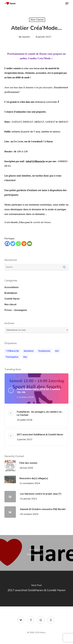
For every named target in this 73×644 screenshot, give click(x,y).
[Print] (24, 244)
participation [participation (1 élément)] (12, 357)
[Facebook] (7, 244)
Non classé (37, 20)
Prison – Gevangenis (16, 310)
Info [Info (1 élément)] (57, 351)
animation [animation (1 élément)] (29, 351)
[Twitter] (13, 244)
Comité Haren (12, 299)
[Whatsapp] (18, 244)
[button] (67, 3)
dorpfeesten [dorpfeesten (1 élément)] (44, 351)
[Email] (30, 244)
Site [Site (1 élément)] (25, 357)
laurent (26, 37)
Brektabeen (11, 293)
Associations (12, 287)
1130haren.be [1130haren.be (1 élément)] (12, 351)
